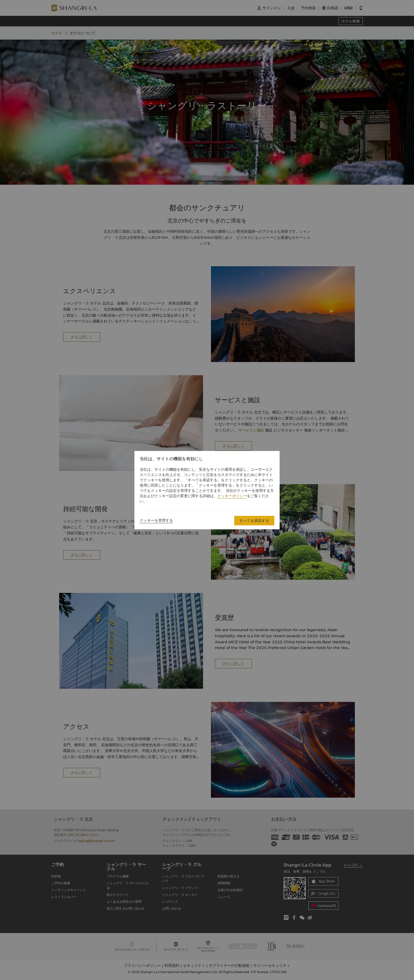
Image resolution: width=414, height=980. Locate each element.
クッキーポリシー (232, 496)
